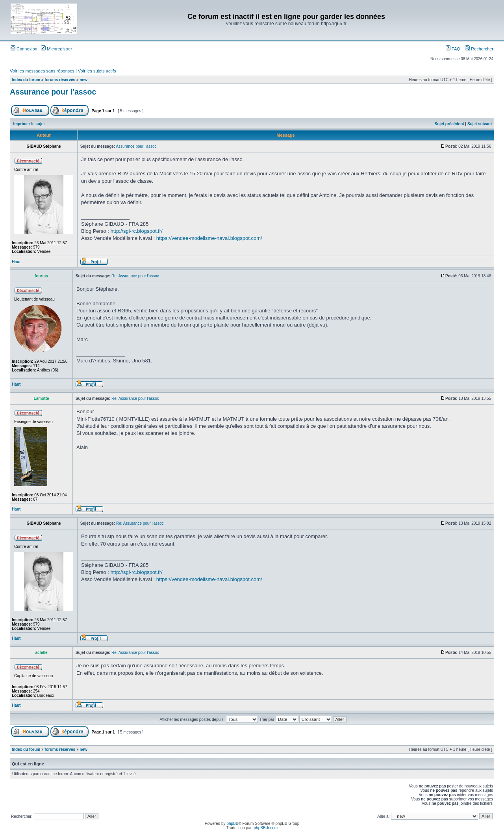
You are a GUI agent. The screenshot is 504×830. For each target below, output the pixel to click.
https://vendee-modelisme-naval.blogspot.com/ (209, 238)
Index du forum (26, 80)
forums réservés (60, 80)
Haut (16, 262)
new (83, 80)
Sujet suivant (480, 124)
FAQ (453, 49)
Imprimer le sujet (29, 124)
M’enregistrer (57, 49)
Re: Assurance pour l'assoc (135, 276)
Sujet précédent (449, 124)
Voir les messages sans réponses (42, 71)
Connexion (24, 49)
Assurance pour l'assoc (53, 92)
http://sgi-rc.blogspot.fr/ (136, 231)
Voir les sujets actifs (97, 71)
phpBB (232, 824)
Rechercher (479, 49)
